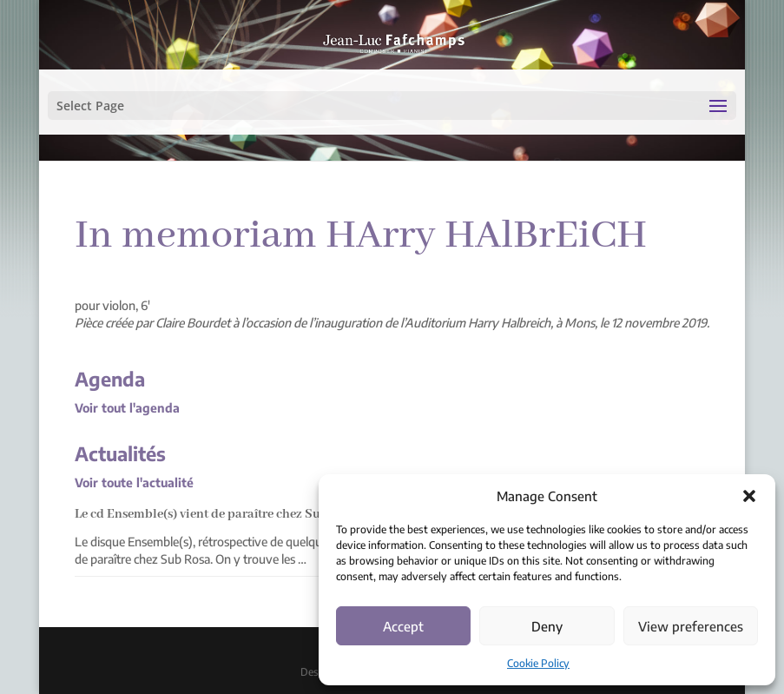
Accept (403, 626)
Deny (547, 626)
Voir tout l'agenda (127, 408)
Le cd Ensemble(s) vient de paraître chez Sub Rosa (217, 514)
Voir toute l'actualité (134, 482)
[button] (749, 496)
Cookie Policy (538, 663)
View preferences (691, 626)
